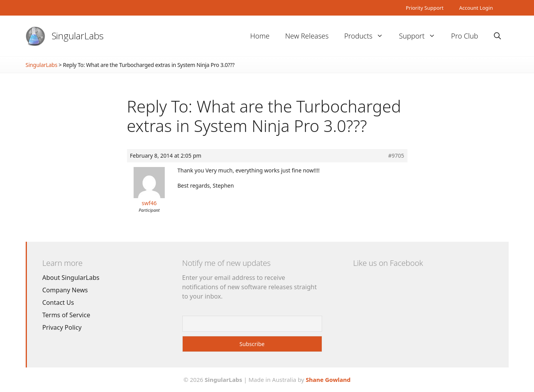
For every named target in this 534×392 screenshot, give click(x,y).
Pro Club (464, 36)
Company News (65, 290)
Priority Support (425, 8)
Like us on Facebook (388, 263)
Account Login (476, 8)
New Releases (307, 36)
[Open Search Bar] (497, 36)
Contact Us (58, 302)
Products (368, 36)
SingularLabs (78, 36)
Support (421, 36)
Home (260, 36)
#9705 (396, 156)
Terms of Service (66, 315)
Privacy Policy (62, 327)
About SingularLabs (71, 278)
